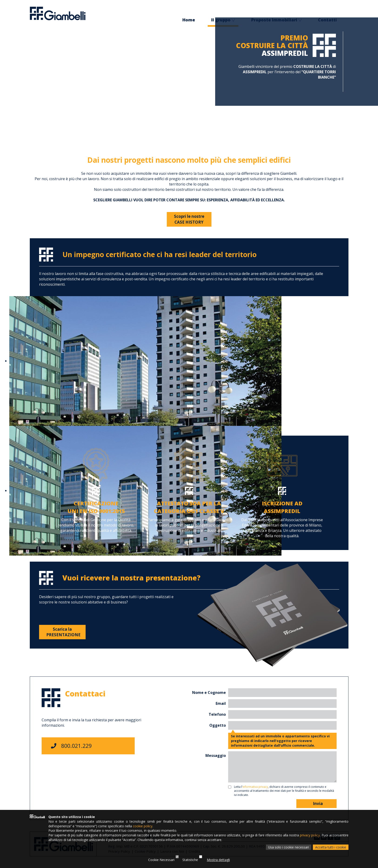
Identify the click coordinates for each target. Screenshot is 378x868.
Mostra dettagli (218, 860)
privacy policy (310, 835)
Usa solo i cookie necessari (288, 847)
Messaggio (216, 755)
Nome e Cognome (209, 692)
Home (189, 20)
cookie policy (143, 826)
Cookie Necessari (161, 860)
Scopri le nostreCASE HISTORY (189, 219)
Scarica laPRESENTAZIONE (63, 632)
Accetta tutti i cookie (331, 847)
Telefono (217, 714)
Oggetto (218, 725)
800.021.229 (71, 746)
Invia (316, 803)
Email (221, 703)
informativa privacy (255, 787)
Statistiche (190, 860)
